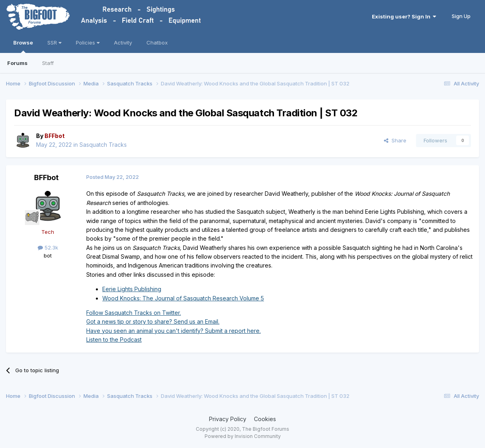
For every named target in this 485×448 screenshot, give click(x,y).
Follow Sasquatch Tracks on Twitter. (134, 313)
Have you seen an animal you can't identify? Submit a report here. (174, 331)
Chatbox (157, 43)
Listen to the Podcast (114, 340)
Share (395, 140)
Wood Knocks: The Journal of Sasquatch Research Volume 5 (183, 298)
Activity (123, 43)
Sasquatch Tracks (103, 145)
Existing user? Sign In (404, 16)
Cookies (265, 419)
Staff (48, 63)
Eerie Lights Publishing (132, 289)
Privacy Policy (228, 419)
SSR (54, 43)
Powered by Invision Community (243, 436)
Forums (17, 63)
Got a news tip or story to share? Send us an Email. (153, 321)
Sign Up (461, 16)
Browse (23, 46)
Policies (88, 43)
